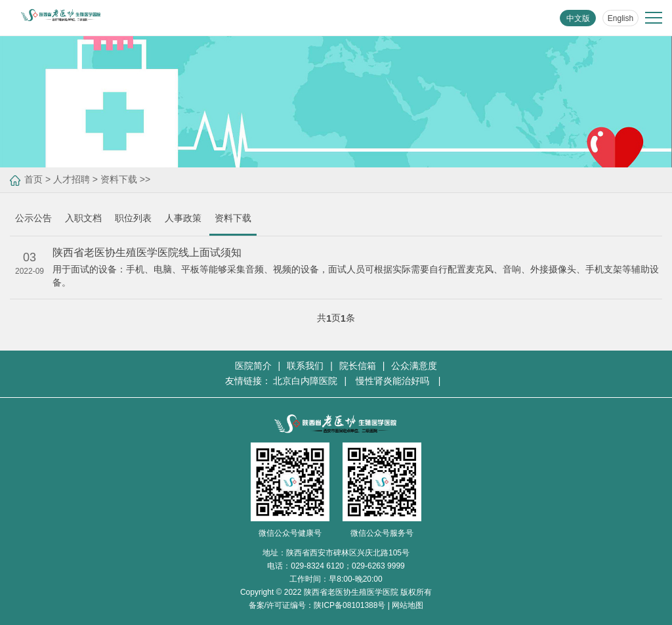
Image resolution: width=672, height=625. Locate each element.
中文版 (578, 18)
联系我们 (305, 366)
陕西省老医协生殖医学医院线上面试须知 (147, 252)
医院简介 (253, 366)
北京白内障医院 (305, 381)
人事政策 (183, 218)
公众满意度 (414, 366)
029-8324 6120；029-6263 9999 (347, 566)
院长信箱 (358, 366)
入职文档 (83, 218)
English (620, 18)
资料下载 (119, 179)
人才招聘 (72, 179)
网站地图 (408, 605)
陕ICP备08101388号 (349, 605)
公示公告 (33, 218)
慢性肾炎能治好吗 (394, 381)
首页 (33, 179)
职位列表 (133, 218)
